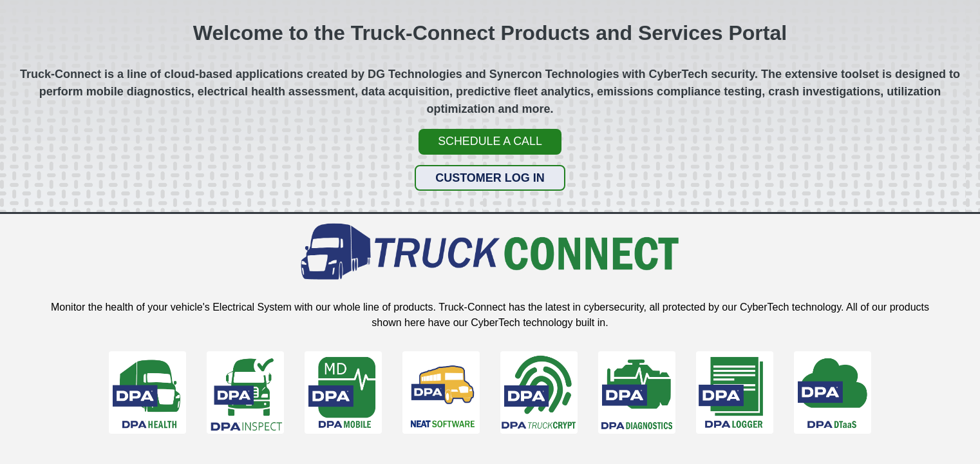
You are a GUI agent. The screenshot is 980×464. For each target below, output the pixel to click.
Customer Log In (490, 177)
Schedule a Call (490, 141)
